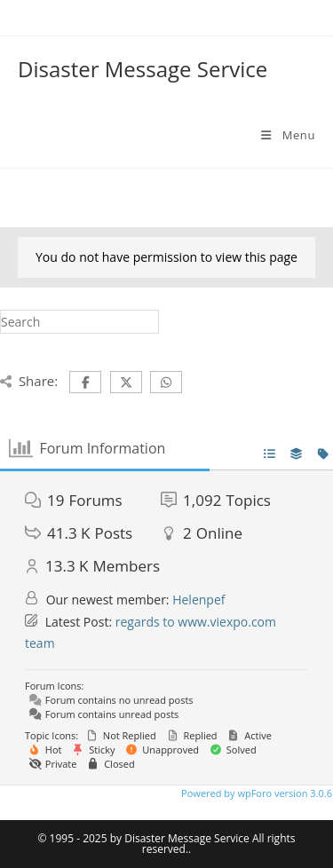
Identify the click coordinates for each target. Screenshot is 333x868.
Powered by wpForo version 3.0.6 (255, 793)
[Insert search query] (79, 322)
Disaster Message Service (143, 69)
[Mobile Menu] (287, 135)
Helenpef (198, 600)
